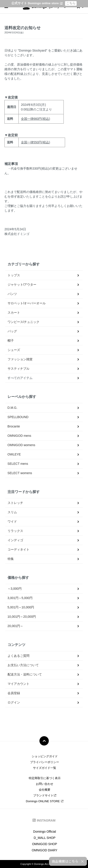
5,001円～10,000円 (21, 607)
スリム (12, 512)
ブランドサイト (45, 795)
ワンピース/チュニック (24, 322)
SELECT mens (18, 464)
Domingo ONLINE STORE (45, 801)
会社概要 (45, 790)
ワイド (12, 521)
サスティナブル (18, 369)
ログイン (14, 702)
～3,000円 (15, 589)
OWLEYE (14, 454)
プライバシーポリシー (45, 762)
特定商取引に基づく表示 (45, 778)
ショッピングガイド (45, 756)
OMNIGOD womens (21, 445)
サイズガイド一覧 (45, 768)
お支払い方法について (23, 665)
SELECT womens (20, 473)
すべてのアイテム (20, 378)
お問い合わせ (45, 784)
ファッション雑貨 (20, 359)
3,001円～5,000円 (20, 598)
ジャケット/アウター (22, 285)
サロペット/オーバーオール (27, 303)
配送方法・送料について (25, 674)
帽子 (11, 341)
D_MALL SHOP (45, 838)
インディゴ (15, 540)
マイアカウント (18, 684)
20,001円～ (15, 626)
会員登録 (14, 693)
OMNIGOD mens (19, 436)
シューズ (14, 350)
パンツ (12, 294)
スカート (14, 313)
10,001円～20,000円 (22, 617)
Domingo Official (45, 832)
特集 (11, 559)
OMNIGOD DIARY (45, 850)
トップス (14, 275)
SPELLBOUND (18, 417)
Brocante (14, 426)
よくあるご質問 (18, 656)
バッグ (12, 331)
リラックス (15, 531)
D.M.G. (12, 408)
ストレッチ (15, 503)
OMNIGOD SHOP (45, 844)
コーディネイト (18, 549)
